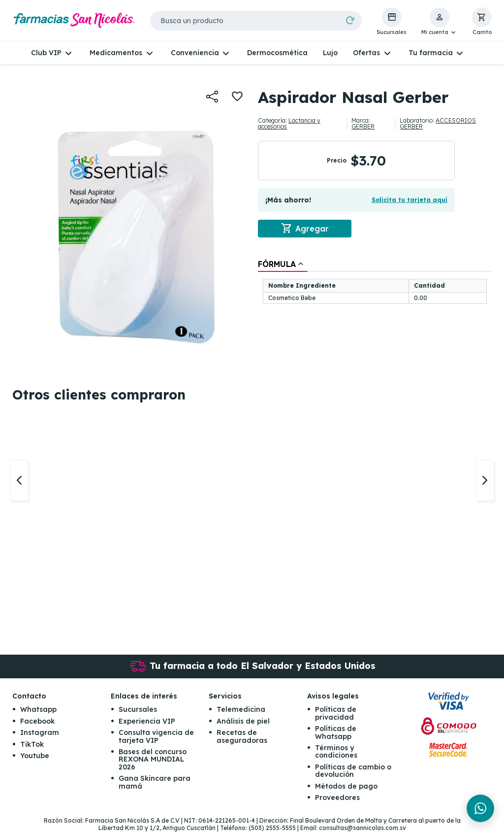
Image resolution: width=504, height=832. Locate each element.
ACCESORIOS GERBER (438, 123)
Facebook (37, 721)
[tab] (283, 264)
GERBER (363, 126)
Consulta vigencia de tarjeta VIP (156, 737)
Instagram (40, 733)
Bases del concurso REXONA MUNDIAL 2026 (153, 760)
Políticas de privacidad (336, 714)
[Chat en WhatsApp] (480, 808)
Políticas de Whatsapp (336, 733)
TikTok (32, 744)
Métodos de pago (346, 786)
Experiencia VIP (147, 721)
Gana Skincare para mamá (155, 782)
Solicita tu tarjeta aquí (409, 200)
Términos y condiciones (336, 752)
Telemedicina (241, 710)
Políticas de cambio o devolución (353, 771)
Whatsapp (38, 710)
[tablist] (375, 283)
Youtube (35, 756)
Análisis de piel (243, 721)
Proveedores (337, 798)
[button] (439, 22)
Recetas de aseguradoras (242, 737)
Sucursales (138, 710)
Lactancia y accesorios (289, 123)
